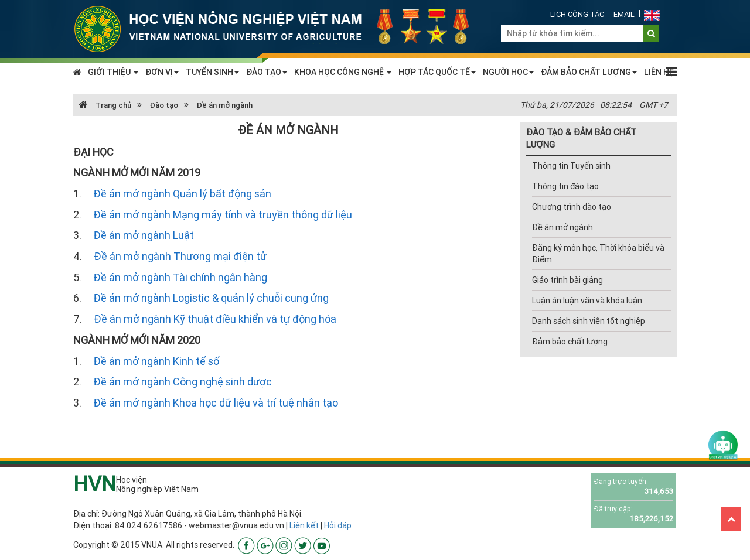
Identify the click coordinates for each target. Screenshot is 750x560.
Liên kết (304, 525)
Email (624, 14)
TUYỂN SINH (212, 72)
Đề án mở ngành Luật (144, 235)
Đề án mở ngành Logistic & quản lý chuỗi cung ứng (211, 298)
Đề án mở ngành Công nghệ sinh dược (183, 382)
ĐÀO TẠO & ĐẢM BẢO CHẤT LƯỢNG (581, 138)
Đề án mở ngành (224, 105)
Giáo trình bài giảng (567, 280)
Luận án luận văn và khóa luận (587, 301)
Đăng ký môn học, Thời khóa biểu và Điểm (598, 254)
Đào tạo (164, 105)
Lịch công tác (577, 14)
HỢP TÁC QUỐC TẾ (437, 72)
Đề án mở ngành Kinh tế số (156, 361)
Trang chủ (105, 105)
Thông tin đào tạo (565, 186)
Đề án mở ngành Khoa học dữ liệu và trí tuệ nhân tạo (216, 403)
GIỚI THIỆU (113, 72)
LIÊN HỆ (659, 72)
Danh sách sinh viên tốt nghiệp (589, 321)
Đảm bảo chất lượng (570, 342)
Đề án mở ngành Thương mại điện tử (180, 256)
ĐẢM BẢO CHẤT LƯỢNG (589, 72)
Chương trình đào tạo (572, 207)
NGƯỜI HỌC (508, 72)
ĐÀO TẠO (267, 72)
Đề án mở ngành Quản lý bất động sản (182, 194)
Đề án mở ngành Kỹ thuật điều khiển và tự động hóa (215, 319)
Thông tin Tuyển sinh (571, 166)
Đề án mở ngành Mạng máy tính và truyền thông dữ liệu (223, 215)
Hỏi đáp (338, 525)
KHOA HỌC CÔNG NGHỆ (343, 72)
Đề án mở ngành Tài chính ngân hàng (180, 277)
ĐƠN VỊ (162, 72)
